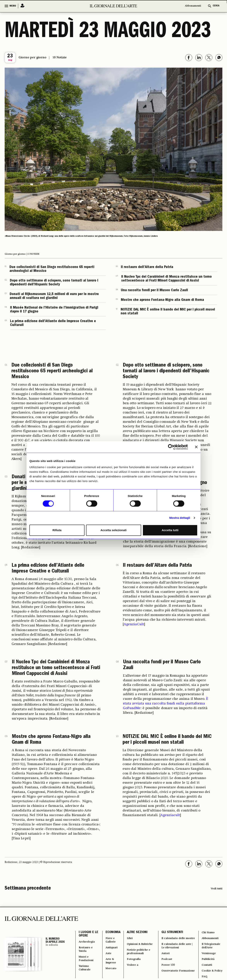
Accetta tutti (170, 530)
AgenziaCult (134, 624)
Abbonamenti (193, 6)
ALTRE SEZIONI (136, 933)
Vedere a (131, 971)
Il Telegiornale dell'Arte (211, 948)
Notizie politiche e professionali (138, 955)
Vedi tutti (217, 889)
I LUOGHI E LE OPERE (86, 935)
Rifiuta (57, 530)
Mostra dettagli (180, 518)
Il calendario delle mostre (174, 942)
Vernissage (208, 957)
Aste (107, 957)
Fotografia (133, 964)
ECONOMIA (112, 933)
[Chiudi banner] (196, 447)
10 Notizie (60, 58)
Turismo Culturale (85, 975)
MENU (13, 6)
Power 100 (168, 975)
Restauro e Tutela (86, 953)
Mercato (110, 975)
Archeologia (87, 944)
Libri (129, 940)
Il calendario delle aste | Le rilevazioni (177, 953)
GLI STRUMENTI (172, 933)
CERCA (216, 6)
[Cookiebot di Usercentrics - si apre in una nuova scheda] (171, 447)
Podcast (166, 968)
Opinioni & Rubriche (140, 946)
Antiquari (111, 951)
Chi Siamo (208, 933)
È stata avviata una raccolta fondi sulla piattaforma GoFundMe (166, 704)
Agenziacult (170, 815)
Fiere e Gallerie (110, 942)
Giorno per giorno (32, 58)
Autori (165, 961)
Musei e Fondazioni (87, 964)
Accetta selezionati (113, 530)
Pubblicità (208, 964)
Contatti (207, 971)
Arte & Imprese (110, 966)
